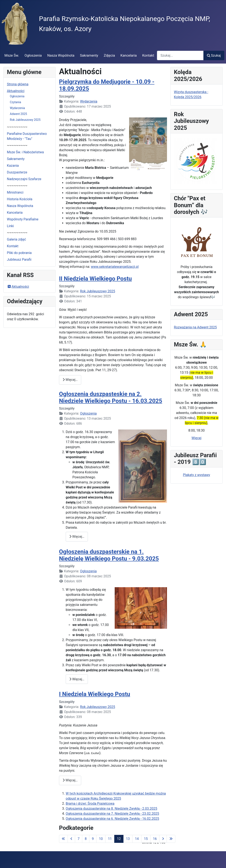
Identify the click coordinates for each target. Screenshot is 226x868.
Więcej (196, 438)
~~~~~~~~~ (17, 127)
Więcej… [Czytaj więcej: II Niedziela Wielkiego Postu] (70, 380)
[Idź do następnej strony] (163, 839)
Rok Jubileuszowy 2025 (25, 120)
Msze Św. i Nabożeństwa (25, 152)
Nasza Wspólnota (61, 55)
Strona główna (18, 84)
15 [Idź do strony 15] (146, 839)
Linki (10, 226)
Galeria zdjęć (16, 239)
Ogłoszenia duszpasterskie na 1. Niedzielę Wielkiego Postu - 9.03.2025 (109, 555)
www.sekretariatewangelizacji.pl (115, 267)
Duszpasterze (17, 172)
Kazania (13, 166)
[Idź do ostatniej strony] (171, 839)
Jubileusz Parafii (19, 260)
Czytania (15, 102)
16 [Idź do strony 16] (155, 839)
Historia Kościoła (20, 199)
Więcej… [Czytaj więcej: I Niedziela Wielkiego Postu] (70, 780)
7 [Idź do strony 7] (79, 839)
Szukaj (214, 55)
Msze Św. (12, 55)
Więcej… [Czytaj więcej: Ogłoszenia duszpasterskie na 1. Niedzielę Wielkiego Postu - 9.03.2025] (77, 679)
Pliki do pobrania (19, 253)
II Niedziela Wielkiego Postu (95, 279)
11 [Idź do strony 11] (110, 839)
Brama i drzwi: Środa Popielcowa (90, 804)
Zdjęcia (109, 55)
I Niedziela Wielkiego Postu (95, 694)
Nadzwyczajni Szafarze (24, 179)
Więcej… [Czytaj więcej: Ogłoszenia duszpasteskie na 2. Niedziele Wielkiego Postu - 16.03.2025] (77, 537)
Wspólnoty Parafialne (23, 219)
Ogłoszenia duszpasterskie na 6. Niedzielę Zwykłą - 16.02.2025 (112, 819)
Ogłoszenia (33, 55)
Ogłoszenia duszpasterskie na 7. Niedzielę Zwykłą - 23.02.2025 (112, 814)
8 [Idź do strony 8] (86, 839)
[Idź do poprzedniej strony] (71, 839)
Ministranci (15, 192)
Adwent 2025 (18, 114)
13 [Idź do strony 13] (128, 839)
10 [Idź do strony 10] (101, 839)
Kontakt (148, 55)
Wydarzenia (17, 108)
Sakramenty (89, 55)
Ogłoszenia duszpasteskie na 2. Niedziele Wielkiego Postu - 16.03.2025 (111, 397)
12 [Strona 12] (119, 839)
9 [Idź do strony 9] (93, 839)
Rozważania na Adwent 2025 (195, 327)
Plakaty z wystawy (196, 475)
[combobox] (180, 55)
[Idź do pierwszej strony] (63, 839)
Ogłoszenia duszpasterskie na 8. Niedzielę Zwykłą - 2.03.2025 (111, 809)
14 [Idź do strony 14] (137, 839)
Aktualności (16, 91)
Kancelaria (129, 55)
